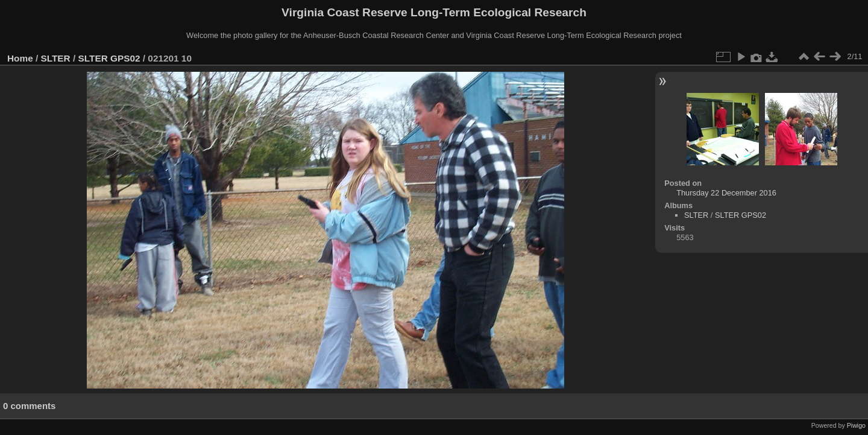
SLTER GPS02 (109, 58)
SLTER (56, 58)
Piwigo (856, 425)
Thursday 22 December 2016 (726, 193)
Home (20, 58)
